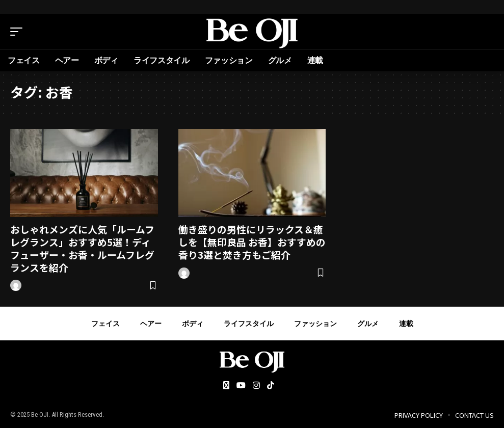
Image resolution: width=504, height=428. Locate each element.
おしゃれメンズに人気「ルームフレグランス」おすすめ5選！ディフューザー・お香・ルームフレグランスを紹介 (82, 248)
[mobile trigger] (19, 32)
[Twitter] (226, 386)
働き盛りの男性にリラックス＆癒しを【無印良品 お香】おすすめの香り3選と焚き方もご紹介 (252, 242)
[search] (486, 32)
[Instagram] (256, 386)
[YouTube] (241, 386)
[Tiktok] (271, 386)
